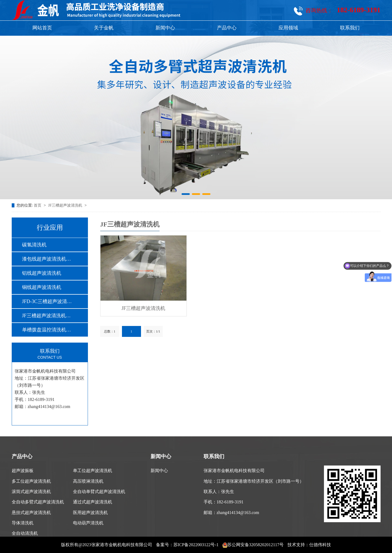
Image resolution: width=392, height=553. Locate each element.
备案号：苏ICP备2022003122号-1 (187, 545)
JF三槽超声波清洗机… (46, 316)
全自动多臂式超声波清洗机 (38, 502)
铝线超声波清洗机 (42, 273)
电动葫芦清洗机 (88, 523)
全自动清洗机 (25, 533)
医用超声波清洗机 (90, 513)
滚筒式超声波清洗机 (31, 492)
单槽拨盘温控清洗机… (47, 330)
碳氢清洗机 (34, 245)
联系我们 (350, 28)
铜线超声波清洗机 (42, 287)
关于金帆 (104, 28)
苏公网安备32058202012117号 (253, 545)
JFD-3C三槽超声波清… (47, 301)
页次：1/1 (153, 331)
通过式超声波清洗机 (93, 502)
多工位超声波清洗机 (31, 481)
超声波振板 (23, 471)
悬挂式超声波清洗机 (31, 513)
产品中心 (227, 28)
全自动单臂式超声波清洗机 (99, 492)
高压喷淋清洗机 (88, 481)
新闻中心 (165, 28)
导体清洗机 (23, 523)
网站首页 (42, 28)
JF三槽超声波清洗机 (66, 205)
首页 (38, 205)
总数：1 (110, 331)
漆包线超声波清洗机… (47, 259)
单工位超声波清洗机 (93, 471)
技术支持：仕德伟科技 (309, 545)
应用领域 (288, 28)
